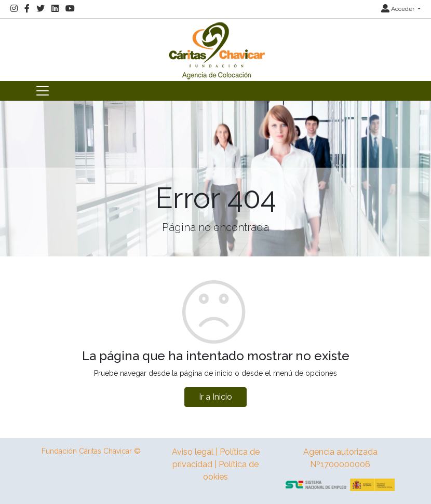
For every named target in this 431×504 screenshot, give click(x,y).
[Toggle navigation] (43, 91)
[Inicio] (216, 49)
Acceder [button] (399, 9)
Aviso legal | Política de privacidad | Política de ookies (216, 464)
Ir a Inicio (216, 397)
